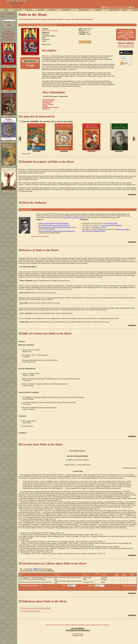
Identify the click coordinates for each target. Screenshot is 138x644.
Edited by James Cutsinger (50, 31)
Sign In (104, 7)
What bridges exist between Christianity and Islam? (36, 608)
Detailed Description (49, 100)
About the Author (48, 101)
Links (102, 625)
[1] (128, 586)
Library (88, 625)
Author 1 (86, 575)
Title (21, 575)
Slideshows (46, 109)
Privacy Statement (78, 634)
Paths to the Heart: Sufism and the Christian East (38, 25)
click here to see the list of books (74, 218)
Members (74, 625)
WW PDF (124, 575)
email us (123, 36)
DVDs (57, 625)
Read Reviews (47, 103)
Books (52, 625)
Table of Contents (48, 104)
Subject (104, 575)
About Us (107, 625)
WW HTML (117, 575)
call (131, 34)
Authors (62, 625)
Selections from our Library (51, 107)
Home (47, 625)
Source (57, 575)
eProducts (68, 625)
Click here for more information (40, 236)
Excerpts (45, 106)
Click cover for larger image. (30, 56)
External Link (132, 575)
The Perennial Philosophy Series (30, 611)
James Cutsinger (25, 210)
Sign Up (131, 7)
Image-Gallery (95, 625)
